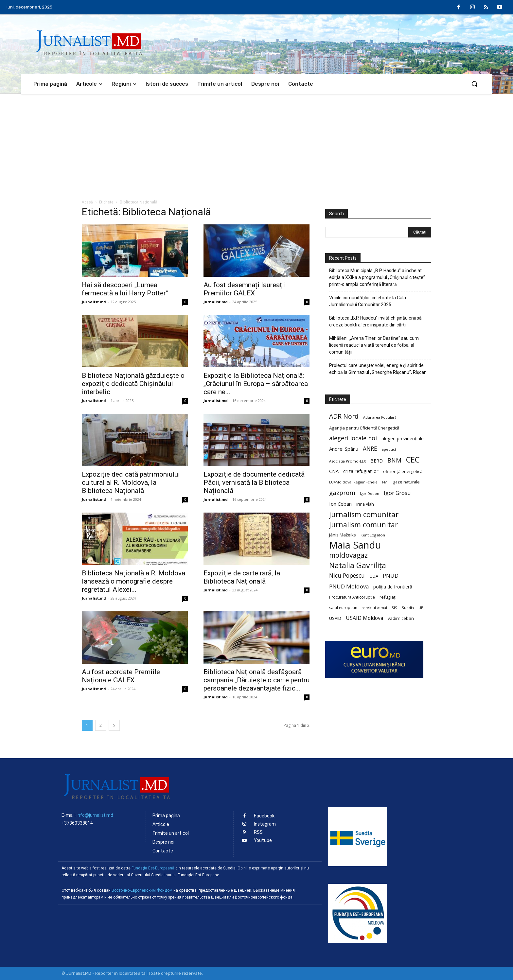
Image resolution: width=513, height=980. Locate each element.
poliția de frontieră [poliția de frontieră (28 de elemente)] (393, 587)
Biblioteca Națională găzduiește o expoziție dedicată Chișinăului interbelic (133, 384)
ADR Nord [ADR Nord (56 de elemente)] (344, 416)
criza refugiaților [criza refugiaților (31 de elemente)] (361, 471)
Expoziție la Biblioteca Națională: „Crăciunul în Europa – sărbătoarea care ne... (256, 384)
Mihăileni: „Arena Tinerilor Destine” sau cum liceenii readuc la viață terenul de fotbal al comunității (374, 345)
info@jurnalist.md (95, 815)
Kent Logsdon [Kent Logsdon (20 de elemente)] (373, 535)
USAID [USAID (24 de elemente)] (335, 618)
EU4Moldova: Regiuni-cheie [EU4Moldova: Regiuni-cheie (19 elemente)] (353, 482)
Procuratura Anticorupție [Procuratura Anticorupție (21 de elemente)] (352, 597)
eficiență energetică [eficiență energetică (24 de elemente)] (403, 471)
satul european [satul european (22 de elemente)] (343, 608)
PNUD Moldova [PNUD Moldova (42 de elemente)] (349, 586)
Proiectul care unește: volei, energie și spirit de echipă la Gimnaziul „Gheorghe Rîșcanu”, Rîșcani (378, 369)
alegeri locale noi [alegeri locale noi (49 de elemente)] (353, 438)
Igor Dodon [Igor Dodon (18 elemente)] (370, 494)
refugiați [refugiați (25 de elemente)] (388, 597)
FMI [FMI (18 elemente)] (385, 482)
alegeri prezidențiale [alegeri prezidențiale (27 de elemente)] (403, 438)
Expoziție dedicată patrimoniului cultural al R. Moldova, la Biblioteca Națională (131, 482)
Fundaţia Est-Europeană (153, 868)
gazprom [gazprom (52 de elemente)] (342, 492)
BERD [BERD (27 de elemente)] (377, 461)
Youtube (263, 840)
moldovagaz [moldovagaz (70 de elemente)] (348, 555)
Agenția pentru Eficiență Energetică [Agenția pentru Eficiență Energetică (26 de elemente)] (364, 428)
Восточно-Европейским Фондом (142, 890)
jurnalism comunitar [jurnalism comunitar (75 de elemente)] (363, 525)
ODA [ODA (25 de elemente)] (374, 576)
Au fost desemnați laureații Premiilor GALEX (245, 289)
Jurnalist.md (94, 302)
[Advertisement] (256, 143)
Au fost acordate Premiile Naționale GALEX (121, 676)
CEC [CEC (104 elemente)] (413, 459)
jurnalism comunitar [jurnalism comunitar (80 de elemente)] (364, 514)
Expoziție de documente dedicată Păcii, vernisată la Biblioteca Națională (254, 482)
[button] (474, 84)
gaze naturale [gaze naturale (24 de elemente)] (406, 482)
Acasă (87, 202)
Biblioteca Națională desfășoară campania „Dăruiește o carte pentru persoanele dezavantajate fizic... (256, 680)
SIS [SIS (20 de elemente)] (394, 608)
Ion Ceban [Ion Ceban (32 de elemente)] (340, 504)
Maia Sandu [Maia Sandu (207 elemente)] (355, 545)
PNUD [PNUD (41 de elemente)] (391, 576)
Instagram (265, 824)
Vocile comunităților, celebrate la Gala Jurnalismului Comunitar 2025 (368, 301)
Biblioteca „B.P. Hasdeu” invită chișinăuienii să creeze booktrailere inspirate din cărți (375, 321)
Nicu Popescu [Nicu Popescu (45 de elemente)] (347, 576)
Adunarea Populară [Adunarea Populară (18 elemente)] (380, 417)
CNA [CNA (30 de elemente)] (334, 471)
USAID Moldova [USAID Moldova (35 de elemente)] (364, 618)
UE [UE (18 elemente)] (421, 608)
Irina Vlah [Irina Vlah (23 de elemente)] (365, 504)
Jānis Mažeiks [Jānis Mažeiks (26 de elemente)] (343, 535)
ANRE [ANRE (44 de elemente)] (370, 449)
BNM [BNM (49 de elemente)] (394, 460)
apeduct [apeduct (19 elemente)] (389, 449)
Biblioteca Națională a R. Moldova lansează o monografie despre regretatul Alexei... (133, 581)
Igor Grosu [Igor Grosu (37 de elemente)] (397, 493)
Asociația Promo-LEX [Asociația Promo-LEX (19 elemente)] (347, 461)
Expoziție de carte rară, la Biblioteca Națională (242, 577)
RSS (258, 832)
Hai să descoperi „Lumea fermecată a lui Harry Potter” (125, 289)
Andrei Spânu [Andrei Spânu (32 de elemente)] (344, 449)
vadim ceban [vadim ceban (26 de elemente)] (401, 618)
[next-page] (114, 725)
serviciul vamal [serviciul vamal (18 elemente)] (374, 608)
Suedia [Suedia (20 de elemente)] (408, 608)
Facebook (264, 816)
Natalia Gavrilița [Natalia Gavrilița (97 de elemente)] (358, 565)
